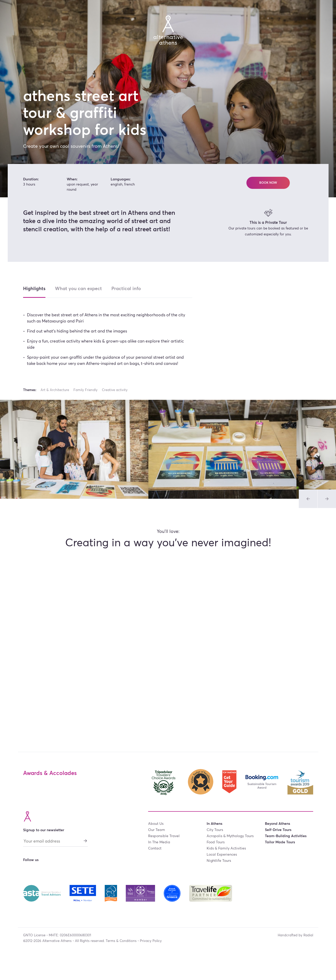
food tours (216, 842)
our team (157, 830)
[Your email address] (56, 843)
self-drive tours (278, 830)
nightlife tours (219, 861)
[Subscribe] (85, 841)
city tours (215, 830)
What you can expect (78, 289)
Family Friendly (85, 390)
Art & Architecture (55, 390)
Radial (308, 935)
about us (156, 824)
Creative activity (115, 390)
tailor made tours (280, 842)
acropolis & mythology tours (230, 836)
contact (155, 848)
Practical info (126, 289)
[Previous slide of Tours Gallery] (308, 499)
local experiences (222, 855)
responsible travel (164, 836)
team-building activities (286, 836)
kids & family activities (226, 848)
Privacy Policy (151, 941)
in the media (159, 842)
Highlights (34, 289)
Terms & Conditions (121, 941)
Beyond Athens (277, 824)
